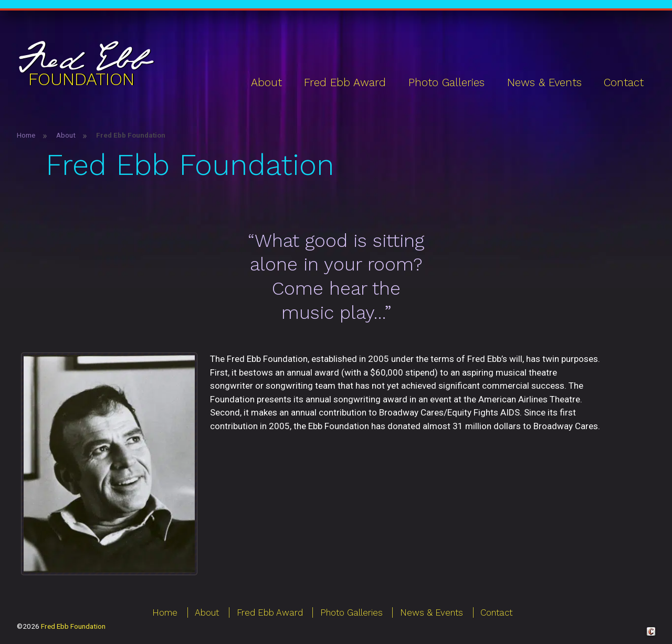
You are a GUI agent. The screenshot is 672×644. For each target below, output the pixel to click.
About (266, 82)
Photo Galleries (447, 82)
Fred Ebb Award (345, 82)
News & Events (544, 82)
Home (26, 135)
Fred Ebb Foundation (73, 626)
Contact (624, 82)
